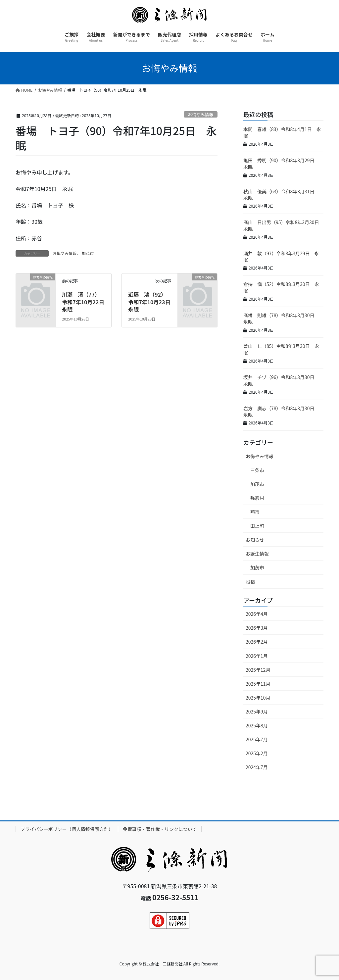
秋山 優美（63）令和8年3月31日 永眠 (281, 195)
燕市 (255, 512)
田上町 (257, 526)
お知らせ (255, 540)
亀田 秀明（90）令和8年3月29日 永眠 (281, 164)
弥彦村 (257, 498)
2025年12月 (258, 670)
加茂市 (88, 253)
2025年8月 (257, 725)
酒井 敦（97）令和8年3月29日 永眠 (281, 257)
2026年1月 (257, 656)
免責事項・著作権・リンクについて (160, 829)
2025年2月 (257, 753)
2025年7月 (257, 739)
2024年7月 (257, 767)
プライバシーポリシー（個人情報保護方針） (67, 829)
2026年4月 (257, 614)
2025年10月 (258, 698)
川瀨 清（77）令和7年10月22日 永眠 (86, 302)
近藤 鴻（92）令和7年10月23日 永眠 (152, 302)
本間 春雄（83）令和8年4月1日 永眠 (282, 132)
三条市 (257, 470)
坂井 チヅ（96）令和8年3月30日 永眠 (281, 380)
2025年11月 (258, 684)
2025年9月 (257, 711)
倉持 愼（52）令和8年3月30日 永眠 (281, 287)
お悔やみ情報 (200, 114)
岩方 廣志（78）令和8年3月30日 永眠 (281, 412)
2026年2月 (257, 642)
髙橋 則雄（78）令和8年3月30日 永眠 (281, 318)
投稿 (250, 582)
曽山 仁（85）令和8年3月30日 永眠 (281, 349)
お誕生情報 (257, 554)
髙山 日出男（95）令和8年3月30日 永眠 (284, 225)
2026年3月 (257, 628)
